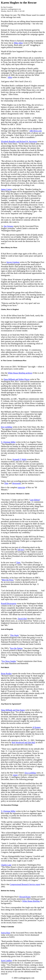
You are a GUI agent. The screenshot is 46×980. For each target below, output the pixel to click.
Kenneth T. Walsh (20, 459)
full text (21, 550)
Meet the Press (8, 580)
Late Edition (35, 500)
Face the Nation (16, 648)
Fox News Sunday (9, 661)
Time (6, 483)
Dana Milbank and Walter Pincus (17, 379)
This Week (14, 635)
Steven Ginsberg (13, 262)
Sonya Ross (6, 933)
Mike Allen (18, 43)
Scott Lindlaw (7, 961)
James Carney (6, 189)
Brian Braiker (6, 674)
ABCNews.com (36, 131)
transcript (21, 487)
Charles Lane (6, 865)
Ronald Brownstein (9, 603)
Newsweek (16, 483)
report (15, 775)
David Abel (22, 619)
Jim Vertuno (8, 226)
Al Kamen (36, 727)
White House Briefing (31, 901)
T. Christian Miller (8, 442)
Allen (10, 77)
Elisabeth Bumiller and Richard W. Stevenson (19, 141)
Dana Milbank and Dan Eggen (13, 710)
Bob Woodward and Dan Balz (23, 742)
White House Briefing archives (20, 373)
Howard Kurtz (25, 897)
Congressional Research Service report (25, 884)
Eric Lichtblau (7, 427)
